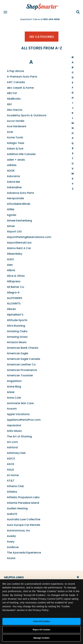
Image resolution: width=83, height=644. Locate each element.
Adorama (13, 176)
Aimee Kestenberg (19, 221)
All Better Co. (16, 287)
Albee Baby (15, 254)
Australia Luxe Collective (24, 519)
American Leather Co (21, 364)
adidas (12, 165)
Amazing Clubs (17, 331)
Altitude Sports (17, 320)
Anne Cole (14, 398)
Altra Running (16, 326)
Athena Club (15, 486)
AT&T (11, 481)
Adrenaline (14, 187)
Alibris (11, 270)
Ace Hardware (16, 126)
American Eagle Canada (23, 359)
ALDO (10, 259)
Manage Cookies (41, 638)
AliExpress (14, 281)
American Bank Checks (23, 348)
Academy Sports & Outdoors (27, 115)
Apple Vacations (18, 414)
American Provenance (22, 370)
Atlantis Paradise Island (23, 503)
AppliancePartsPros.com (24, 420)
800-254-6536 (51, 19)
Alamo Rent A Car (19, 248)
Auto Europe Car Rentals (24, 525)
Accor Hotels (16, 121)
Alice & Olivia (16, 276)
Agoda (12, 215)
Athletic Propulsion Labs (23, 497)
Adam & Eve (15, 149)
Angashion (14, 381)
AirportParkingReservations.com (29, 237)
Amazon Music (17, 342)
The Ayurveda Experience (24, 553)
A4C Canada (16, 82)
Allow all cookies (41, 621)
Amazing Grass (17, 337)
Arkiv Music (14, 431)
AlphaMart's (15, 315)
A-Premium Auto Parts (22, 77)
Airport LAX (14, 231)
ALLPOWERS (15, 298)
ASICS (11, 459)
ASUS (10, 470)
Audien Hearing (17, 508)
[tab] (41, 578)
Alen (10, 265)
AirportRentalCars (19, 243)
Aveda (11, 536)
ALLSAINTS (14, 303)
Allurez (11, 309)
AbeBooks (14, 99)
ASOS (11, 464)
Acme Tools (15, 137)
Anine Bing (14, 387)
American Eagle (18, 353)
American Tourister (20, 375)
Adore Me (13, 182)
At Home (13, 475)
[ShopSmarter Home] (42, 5)
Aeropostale (15, 198)
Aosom (12, 409)
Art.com (12, 442)
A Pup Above (15, 71)
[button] (78, 12)
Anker (11, 392)
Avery (11, 542)
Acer (10, 132)
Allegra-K (13, 293)
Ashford (12, 447)
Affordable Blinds (19, 204)
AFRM (11, 209)
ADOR (11, 171)
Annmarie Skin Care (20, 403)
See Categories (42, 37)
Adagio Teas (16, 143)
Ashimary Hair (16, 453)
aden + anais (16, 160)
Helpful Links (14, 577)
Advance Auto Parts (20, 193)
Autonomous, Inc (19, 530)
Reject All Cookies (41, 630)
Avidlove (13, 547)
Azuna (11, 558)
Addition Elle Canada (21, 154)
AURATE (12, 514)
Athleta (12, 492)
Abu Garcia (15, 110)
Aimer (11, 226)
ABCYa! (12, 93)
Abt (9, 104)
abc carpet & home (20, 88)
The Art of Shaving (19, 436)
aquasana (14, 425)
